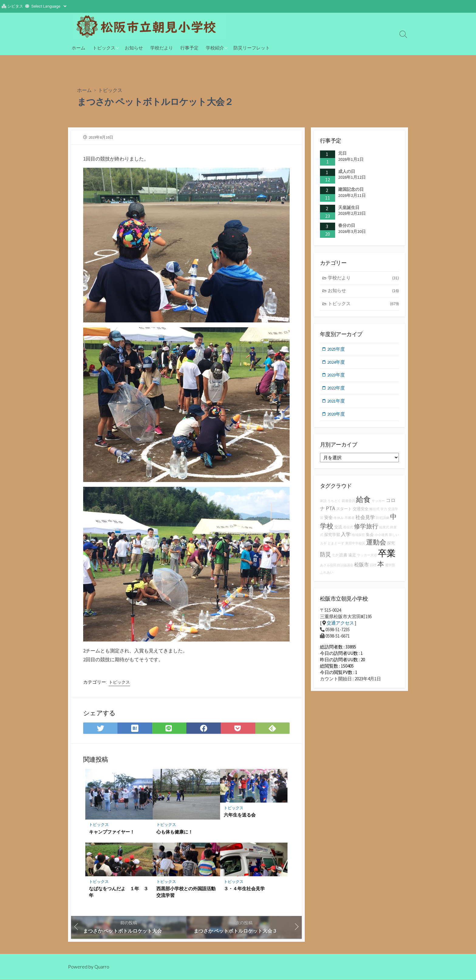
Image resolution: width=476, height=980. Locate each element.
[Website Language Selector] (49, 6)
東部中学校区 (355, 545)
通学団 (390, 567)
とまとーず (336, 545)
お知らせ (134, 48)
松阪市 (362, 566)
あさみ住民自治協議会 (337, 567)
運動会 (376, 544)
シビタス (15, 6)
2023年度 (336, 376)
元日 (342, 153)
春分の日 (347, 225)
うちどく (334, 503)
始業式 (384, 529)
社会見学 (365, 519)
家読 (323, 503)
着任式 (348, 529)
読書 (343, 557)
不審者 (350, 520)
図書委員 (348, 503)
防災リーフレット (252, 48)
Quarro (102, 967)
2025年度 (336, 350)
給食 (363, 501)
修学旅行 (366, 528)
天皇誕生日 (349, 207)
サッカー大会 (367, 557)
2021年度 (336, 403)
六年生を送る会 (240, 815)
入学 (346, 536)
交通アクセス (340, 625)
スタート (344, 511)
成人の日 (347, 171)
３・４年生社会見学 (244, 889)
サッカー (378, 503)
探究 (391, 545)
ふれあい (327, 574)
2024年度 (336, 363)
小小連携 (381, 537)
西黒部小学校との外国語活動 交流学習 (186, 892)
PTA (330, 510)
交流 (338, 529)
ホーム (78, 48)
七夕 (335, 557)
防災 (325, 556)
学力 (384, 511)
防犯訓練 (382, 520)
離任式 (374, 511)
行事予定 (189, 48)
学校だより (162, 48)
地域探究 (358, 537)
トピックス (104, 48)
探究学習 (332, 536)
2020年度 (336, 416)
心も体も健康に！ (175, 832)
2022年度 (336, 389)
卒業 (387, 555)
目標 (373, 567)
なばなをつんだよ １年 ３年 (119, 892)
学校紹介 (215, 48)
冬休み (339, 520)
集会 (370, 536)
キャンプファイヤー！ (112, 832)
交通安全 (361, 511)
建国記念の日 (351, 189)
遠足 (352, 557)
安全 (328, 520)
